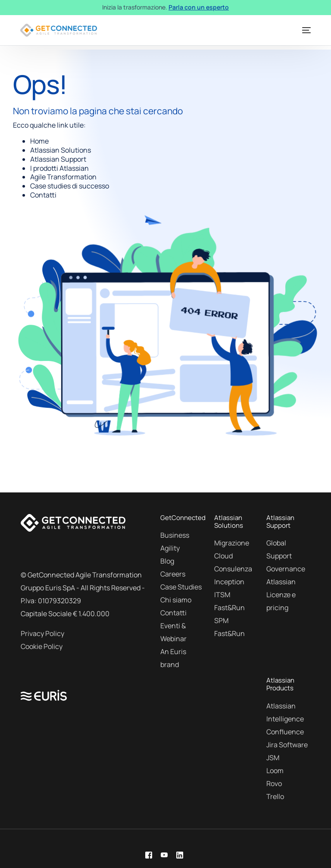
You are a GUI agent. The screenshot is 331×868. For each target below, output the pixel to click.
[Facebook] (149, 855)
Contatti (173, 613)
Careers (173, 574)
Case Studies (181, 587)
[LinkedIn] (180, 855)
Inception (229, 582)
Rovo (274, 783)
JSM (273, 758)
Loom (275, 771)
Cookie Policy (42, 646)
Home (39, 141)
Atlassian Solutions (61, 150)
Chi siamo (176, 600)
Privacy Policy (42, 633)
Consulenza (233, 569)
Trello (275, 796)
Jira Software (287, 745)
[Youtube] (164, 855)
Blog (167, 561)
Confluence (285, 732)
